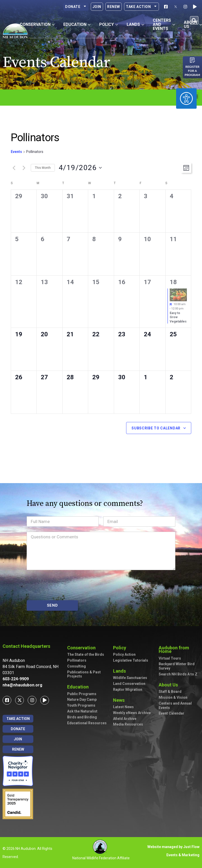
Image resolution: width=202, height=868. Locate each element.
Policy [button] (109, 24)
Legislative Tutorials (131, 660)
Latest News (123, 707)
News (120, 700)
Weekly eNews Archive (132, 713)
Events (16, 152)
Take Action (142, 7)
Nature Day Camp (82, 699)
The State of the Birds (86, 654)
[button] (194, 20)
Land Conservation (129, 684)
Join (97, 7)
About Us (170, 685)
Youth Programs (81, 705)
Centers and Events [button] (164, 24)
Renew (114, 7)
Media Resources (128, 724)
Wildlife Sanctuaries (130, 678)
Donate (76, 7)
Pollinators (77, 660)
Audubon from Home (179, 649)
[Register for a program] (193, 60)
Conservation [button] (37, 24)
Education (79, 687)
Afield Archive (125, 719)
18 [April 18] (173, 282)
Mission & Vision (173, 697)
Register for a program (192, 71)
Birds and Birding (82, 717)
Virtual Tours (170, 658)
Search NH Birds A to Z (178, 674)
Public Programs (82, 694)
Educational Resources (87, 723)
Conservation (83, 648)
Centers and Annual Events (175, 705)
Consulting (77, 666)
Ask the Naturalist (82, 711)
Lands (121, 671)
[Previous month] (14, 168)
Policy (121, 648)
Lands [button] (135, 24)
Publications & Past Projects (84, 674)
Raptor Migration (128, 689)
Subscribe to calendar (156, 428)
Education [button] (77, 24)
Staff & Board (170, 692)
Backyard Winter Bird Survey (177, 666)
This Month (43, 168)
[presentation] (66, 585)
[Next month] (24, 168)
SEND (52, 605)
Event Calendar (171, 713)
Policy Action (124, 654)
